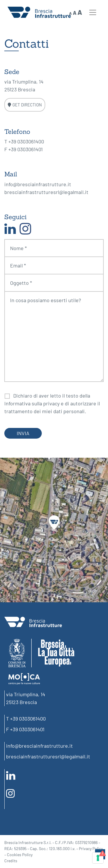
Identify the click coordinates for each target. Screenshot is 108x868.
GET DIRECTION (25, 105)
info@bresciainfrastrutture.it (38, 184)
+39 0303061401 (25, 149)
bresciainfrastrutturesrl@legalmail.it (46, 192)
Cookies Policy (20, 855)
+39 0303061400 (26, 141)
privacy (51, 403)
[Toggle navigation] (93, 12)
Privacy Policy (91, 848)
